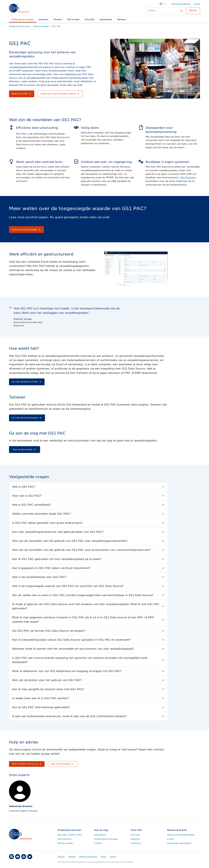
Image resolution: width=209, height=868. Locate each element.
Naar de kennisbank (25, 450)
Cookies (113, 857)
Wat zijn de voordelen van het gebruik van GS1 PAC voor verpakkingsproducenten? (70, 541)
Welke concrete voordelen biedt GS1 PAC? (41, 514)
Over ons (135, 835)
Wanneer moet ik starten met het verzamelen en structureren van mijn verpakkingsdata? (73, 649)
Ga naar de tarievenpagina (27, 418)
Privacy (103, 857)
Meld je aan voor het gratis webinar (60, 94)
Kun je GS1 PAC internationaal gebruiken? (41, 707)
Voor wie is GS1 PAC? (27, 496)
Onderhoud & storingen (106, 839)
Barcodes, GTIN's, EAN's (70, 835)
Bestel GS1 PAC (22, 94)
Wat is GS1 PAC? (24, 487)
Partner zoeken (65, 843)
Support (197, 4)
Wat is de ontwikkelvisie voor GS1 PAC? (39, 577)
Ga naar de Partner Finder (27, 382)
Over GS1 (90, 19)
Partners (121, 19)
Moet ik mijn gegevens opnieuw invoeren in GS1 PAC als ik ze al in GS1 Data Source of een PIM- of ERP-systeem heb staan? (83, 619)
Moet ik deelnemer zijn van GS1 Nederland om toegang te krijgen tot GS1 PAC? (67, 671)
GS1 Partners (188, 177)
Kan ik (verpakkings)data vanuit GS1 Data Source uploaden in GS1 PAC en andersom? (71, 640)
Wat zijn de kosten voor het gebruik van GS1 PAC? (47, 680)
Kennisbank (106, 19)
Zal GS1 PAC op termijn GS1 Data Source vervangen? (49, 631)
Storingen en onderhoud (181, 4)
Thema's (58, 19)
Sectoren (43, 19)
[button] (163, 4)
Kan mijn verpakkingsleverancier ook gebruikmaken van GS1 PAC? (58, 532)
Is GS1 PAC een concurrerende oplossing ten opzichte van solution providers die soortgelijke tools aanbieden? (80, 660)
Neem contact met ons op (27, 764)
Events (171, 839)
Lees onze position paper (26, 230)
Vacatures (136, 843)
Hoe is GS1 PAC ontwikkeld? (31, 505)
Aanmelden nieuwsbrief (179, 843)
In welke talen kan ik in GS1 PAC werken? (40, 698)
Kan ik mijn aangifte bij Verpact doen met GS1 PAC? (48, 689)
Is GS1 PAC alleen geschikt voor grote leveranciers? (47, 523)
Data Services (65, 839)
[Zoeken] (162, 11)
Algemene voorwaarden (88, 857)
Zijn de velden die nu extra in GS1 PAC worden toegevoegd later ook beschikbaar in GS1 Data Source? (83, 595)
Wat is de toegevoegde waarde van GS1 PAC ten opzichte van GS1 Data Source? (68, 586)
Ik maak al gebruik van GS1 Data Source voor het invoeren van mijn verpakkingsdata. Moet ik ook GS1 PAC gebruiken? (86, 606)
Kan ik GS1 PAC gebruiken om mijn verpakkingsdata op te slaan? (57, 559)
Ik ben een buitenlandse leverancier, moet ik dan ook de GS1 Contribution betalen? (69, 716)
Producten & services (23, 19)
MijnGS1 (193, 10)
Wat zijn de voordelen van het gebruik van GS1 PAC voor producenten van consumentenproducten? (81, 550)
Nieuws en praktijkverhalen (181, 835)
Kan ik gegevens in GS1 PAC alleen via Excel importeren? (51, 568)
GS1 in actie (73, 19)
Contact (98, 843)
